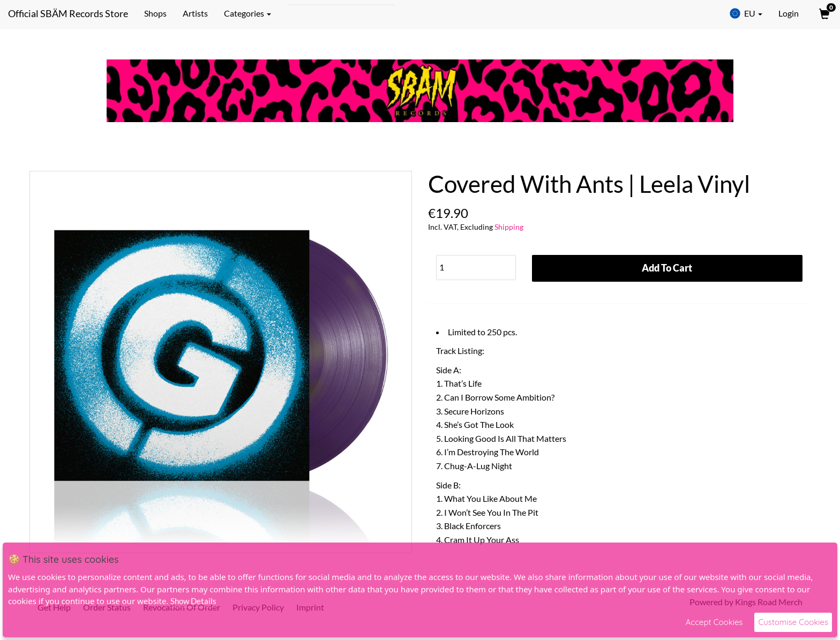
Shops (155, 13)
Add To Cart (667, 268)
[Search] (341, 13)
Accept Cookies (714, 622)
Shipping (509, 227)
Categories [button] (247, 13)
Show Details (193, 601)
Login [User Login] (789, 13)
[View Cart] (823, 13)
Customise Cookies (793, 622)
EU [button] (746, 13)
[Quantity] (476, 268)
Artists (195, 13)
